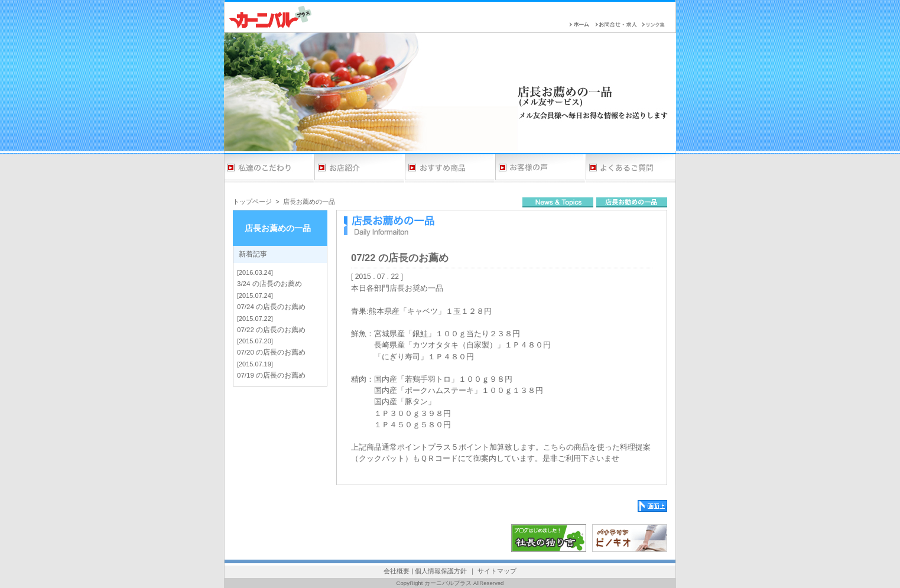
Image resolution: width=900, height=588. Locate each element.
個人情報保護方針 (441, 571)
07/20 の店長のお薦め (271, 352)
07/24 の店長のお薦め (271, 307)
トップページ (252, 202)
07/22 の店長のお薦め (271, 330)
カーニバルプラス (448, 583)
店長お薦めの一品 (309, 202)
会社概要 (397, 571)
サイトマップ (497, 571)
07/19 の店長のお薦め (271, 375)
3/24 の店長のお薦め (269, 284)
